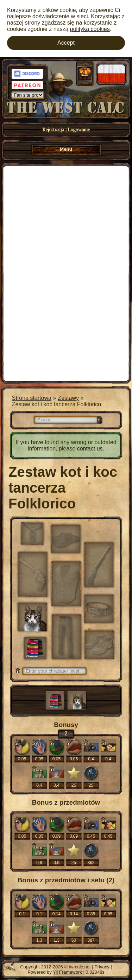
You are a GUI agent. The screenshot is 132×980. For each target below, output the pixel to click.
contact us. (91, 449)
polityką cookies (90, 29)
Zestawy (68, 398)
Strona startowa (32, 398)
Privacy (102, 967)
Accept (66, 43)
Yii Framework (67, 972)
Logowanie (79, 129)
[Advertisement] (66, 273)
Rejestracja (53, 129)
